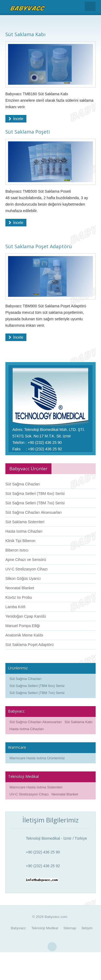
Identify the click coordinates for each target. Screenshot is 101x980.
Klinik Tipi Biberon (20, 541)
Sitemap (70, 928)
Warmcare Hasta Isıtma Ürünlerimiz (37, 758)
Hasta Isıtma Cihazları (24, 531)
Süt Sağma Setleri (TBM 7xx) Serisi (35, 503)
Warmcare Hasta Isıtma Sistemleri (36, 787)
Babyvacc (18, 928)
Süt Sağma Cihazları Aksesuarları (34, 512)
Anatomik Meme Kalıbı (24, 635)
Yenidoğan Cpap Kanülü (26, 616)
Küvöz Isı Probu (19, 597)
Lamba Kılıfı (15, 607)
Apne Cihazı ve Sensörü (26, 560)
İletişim (87, 928)
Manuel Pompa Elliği (23, 626)
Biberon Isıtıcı (17, 550)
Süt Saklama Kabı (25, 34)
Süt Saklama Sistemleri (25, 522)
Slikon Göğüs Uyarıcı (23, 579)
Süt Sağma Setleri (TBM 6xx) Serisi (35, 494)
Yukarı (52, 947)
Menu (90, 6)
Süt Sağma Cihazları (23, 484)
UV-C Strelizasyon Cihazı (27, 569)
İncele (16, 119)
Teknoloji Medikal (45, 928)
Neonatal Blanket (20, 588)
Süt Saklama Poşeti (28, 132)
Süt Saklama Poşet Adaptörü (39, 246)
